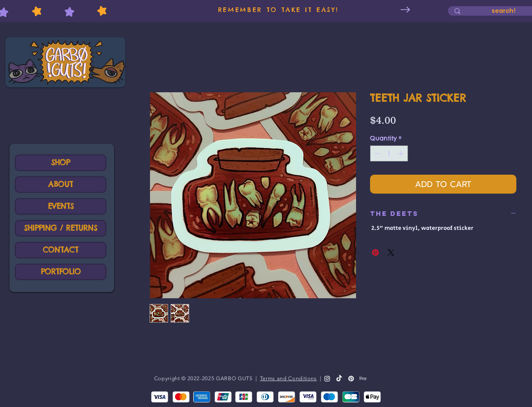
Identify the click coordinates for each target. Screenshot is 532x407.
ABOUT (61, 184)
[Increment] (402, 153)
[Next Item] (405, 10)
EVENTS (61, 206)
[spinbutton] (389, 153)
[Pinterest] (351, 379)
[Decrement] (377, 153)
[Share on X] (391, 253)
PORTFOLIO (61, 272)
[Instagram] (327, 379)
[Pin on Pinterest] (375, 253)
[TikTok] (339, 379)
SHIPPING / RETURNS (61, 228)
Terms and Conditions (288, 378)
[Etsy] (363, 379)
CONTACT (61, 250)
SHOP (61, 163)
